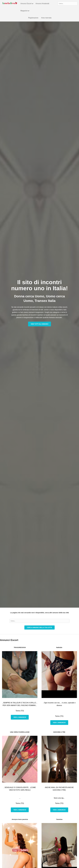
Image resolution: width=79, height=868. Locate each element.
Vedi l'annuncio (20, 717)
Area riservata (46, 18)
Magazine (25, 11)
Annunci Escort (27, 4)
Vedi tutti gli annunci (39, 324)
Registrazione (33, 18)
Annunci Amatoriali (42, 4)
